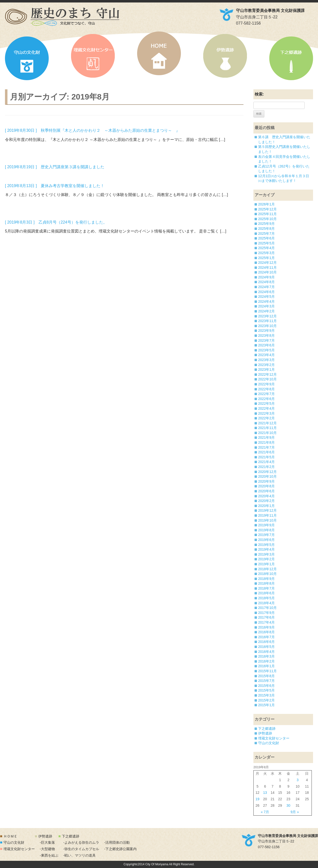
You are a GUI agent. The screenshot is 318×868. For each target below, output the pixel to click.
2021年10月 (267, 433)
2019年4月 (266, 549)
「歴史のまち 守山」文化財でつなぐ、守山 (62, 17)
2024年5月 (266, 297)
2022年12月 (267, 374)
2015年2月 (266, 700)
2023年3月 (266, 360)
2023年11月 (267, 321)
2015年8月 (266, 676)
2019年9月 (266, 525)
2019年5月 (266, 545)
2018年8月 (266, 583)
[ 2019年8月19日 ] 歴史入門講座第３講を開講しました (55, 167)
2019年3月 (266, 554)
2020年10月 (267, 476)
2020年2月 (266, 501)
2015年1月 (266, 705)
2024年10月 (267, 272)
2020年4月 (266, 496)
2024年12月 (267, 263)
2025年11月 (267, 214)
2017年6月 (266, 617)
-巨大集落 (47, 842)
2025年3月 (266, 253)
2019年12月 (267, 510)
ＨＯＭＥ (10, 836)
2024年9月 (266, 277)
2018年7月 (266, 588)
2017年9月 (266, 613)
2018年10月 (267, 574)
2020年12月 (267, 472)
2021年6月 (266, 452)
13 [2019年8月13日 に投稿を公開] (265, 793)
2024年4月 (266, 301)
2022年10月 (267, 379)
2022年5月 (266, 403)
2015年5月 (266, 690)
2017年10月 (267, 608)
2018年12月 (267, 569)
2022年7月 (266, 394)
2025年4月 (266, 248)
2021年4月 (266, 462)
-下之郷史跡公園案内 (120, 849)
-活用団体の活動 (117, 842)
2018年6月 (266, 593)
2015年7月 (266, 681)
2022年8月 (266, 389)
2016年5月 (266, 647)
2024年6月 (266, 292)
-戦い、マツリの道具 (80, 855)
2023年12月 (267, 316)
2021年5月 (266, 457)
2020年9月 (266, 481)
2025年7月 (266, 234)
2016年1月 (266, 666)
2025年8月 (266, 229)
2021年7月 (266, 447)
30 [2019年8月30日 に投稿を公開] (288, 805)
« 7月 (265, 812)
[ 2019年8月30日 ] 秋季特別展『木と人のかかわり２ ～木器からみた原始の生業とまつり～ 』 (92, 130)
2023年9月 (266, 331)
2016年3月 (266, 656)
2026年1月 (266, 204)
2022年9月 (266, 384)
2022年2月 (266, 418)
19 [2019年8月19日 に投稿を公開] (258, 799)
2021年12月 (267, 423)
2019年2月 (266, 559)
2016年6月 (266, 642)
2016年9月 (266, 627)
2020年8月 (266, 486)
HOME (159, 53)
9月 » (295, 812)
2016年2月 (266, 661)
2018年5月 (266, 598)
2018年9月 (266, 579)
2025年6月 (266, 238)
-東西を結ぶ (49, 855)
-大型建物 (47, 849)
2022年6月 (266, 399)
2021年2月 (266, 467)
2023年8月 (266, 335)
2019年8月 (266, 530)
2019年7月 (266, 535)
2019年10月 (267, 520)
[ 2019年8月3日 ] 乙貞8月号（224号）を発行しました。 (56, 222)
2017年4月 (266, 622)
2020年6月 (266, 491)
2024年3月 (266, 306)
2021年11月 (267, 428)
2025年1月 (266, 258)
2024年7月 (266, 287)
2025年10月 (267, 219)
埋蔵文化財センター (93, 56)
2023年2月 (266, 365)
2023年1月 (266, 369)
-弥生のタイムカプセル (81, 849)
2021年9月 (266, 437)
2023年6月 (266, 345)
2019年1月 (266, 564)
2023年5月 (266, 350)
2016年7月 (266, 637)
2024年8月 (266, 282)
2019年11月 (267, 515)
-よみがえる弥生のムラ (81, 842)
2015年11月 (267, 671)
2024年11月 (267, 267)
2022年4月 (266, 408)
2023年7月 (266, 340)
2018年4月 (266, 603)
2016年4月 (266, 652)
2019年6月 (266, 540)
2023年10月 (267, 326)
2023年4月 (266, 355)
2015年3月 (266, 695)
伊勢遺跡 (225, 56)
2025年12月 (267, 209)
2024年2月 (266, 311)
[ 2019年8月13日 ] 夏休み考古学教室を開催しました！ (55, 186)
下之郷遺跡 (291, 58)
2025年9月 (266, 224)
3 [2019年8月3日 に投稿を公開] (298, 780)
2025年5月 (266, 243)
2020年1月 (266, 506)
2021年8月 (266, 442)
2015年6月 (266, 686)
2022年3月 (266, 413)
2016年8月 (266, 632)
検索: (259, 94)
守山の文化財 (27, 58)
